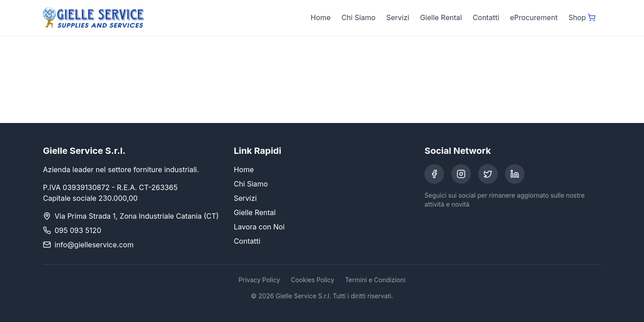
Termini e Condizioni (375, 280)
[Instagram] (461, 174)
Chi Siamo (358, 17)
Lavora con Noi (259, 227)
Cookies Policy (312, 280)
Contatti (486, 17)
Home (321, 17)
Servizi (398, 17)
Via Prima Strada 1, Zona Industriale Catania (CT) (137, 216)
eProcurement (534, 17)
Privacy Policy (260, 280)
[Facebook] (434, 174)
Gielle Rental (441, 17)
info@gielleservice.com (94, 245)
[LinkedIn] (515, 174)
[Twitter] (488, 174)
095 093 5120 (78, 230)
